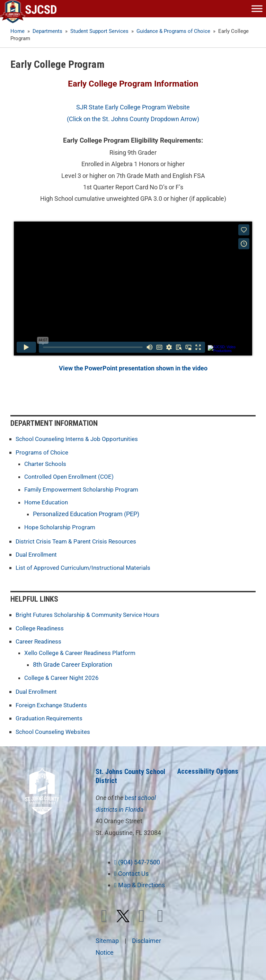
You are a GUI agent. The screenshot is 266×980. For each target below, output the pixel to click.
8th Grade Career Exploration (73, 663)
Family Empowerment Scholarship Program (84, 489)
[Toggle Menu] (257, 8)
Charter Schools (46, 463)
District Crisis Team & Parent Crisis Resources (78, 541)
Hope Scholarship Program (61, 527)
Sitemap (107, 938)
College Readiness (41, 627)
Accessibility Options (208, 768)
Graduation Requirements (51, 716)
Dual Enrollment (37, 554)
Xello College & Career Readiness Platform (82, 651)
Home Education (47, 502)
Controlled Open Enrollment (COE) (71, 476)
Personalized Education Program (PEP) (86, 514)
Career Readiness (40, 640)
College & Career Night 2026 (63, 676)
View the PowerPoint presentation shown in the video (133, 368)
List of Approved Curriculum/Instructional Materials (86, 567)
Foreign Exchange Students (53, 703)
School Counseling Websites (55, 729)
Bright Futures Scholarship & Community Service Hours (91, 614)
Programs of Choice (43, 452)
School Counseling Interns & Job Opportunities (79, 439)
